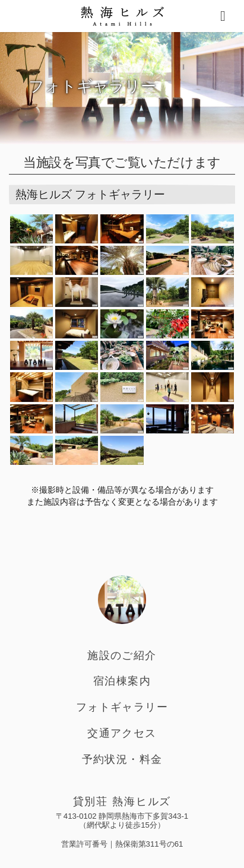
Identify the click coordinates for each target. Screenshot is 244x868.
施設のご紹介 (122, 655)
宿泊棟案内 (122, 681)
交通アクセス (122, 733)
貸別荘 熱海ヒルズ (122, 802)
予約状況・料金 (122, 759)
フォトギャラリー (122, 707)
